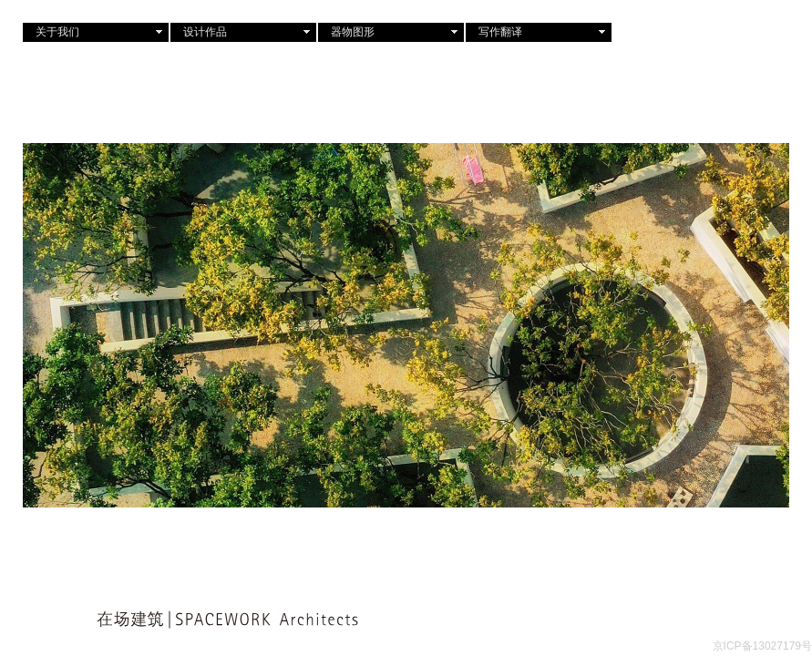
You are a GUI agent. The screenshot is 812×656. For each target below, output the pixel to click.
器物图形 (353, 32)
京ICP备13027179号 (762, 646)
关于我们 (57, 32)
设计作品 (205, 32)
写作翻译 (500, 32)
